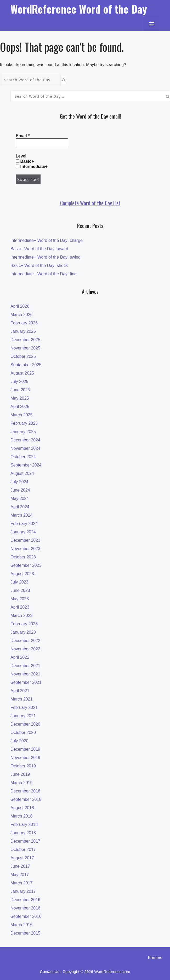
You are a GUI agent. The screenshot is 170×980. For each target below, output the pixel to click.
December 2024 (25, 440)
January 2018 (23, 833)
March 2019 (22, 783)
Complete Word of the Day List (90, 203)
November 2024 (25, 448)
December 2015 (25, 933)
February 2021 (24, 707)
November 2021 (25, 674)
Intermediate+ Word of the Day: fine (44, 274)
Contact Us (50, 972)
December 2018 (25, 791)
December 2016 (25, 900)
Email (23, 136)
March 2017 (22, 883)
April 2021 (20, 691)
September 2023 (26, 565)
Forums (155, 958)
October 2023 (23, 557)
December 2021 (25, 666)
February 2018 (24, 824)
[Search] (64, 80)
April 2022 (20, 657)
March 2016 (22, 925)
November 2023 (25, 549)
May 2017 (20, 875)
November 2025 (25, 348)
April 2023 (20, 607)
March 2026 (22, 315)
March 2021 (22, 699)
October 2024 (23, 457)
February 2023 (24, 624)
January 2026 (23, 331)
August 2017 (22, 858)
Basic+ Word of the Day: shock (39, 266)
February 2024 (24, 524)
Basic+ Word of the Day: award (39, 249)
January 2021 (23, 716)
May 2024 (20, 498)
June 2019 (20, 774)
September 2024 (26, 465)
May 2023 (20, 599)
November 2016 (25, 908)
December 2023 (25, 540)
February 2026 (24, 323)
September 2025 (26, 365)
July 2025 (19, 381)
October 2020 (23, 733)
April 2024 (20, 507)
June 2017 (20, 866)
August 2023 (22, 574)
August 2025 (22, 373)
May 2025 (20, 398)
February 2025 (24, 423)
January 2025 (23, 432)
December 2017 (25, 841)
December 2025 (25, 340)
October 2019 (23, 766)
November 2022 (25, 649)
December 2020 (25, 724)
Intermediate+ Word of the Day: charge (47, 240)
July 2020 (19, 741)
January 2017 (23, 891)
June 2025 (20, 390)
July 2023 (19, 582)
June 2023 (20, 590)
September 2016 (26, 916)
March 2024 (22, 515)
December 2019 (25, 749)
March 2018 (22, 816)
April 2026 (20, 306)
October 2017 (23, 850)
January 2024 (23, 532)
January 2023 (23, 632)
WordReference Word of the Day (79, 9)
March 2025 (22, 415)
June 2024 (20, 490)
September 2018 (26, 799)
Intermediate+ (32, 167)
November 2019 (25, 758)
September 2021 (26, 682)
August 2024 (22, 473)
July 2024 (19, 482)
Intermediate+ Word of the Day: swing (46, 257)
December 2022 (25, 641)
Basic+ (25, 161)
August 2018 (22, 808)
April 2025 (20, 407)
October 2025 (23, 356)
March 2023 (22, 616)
